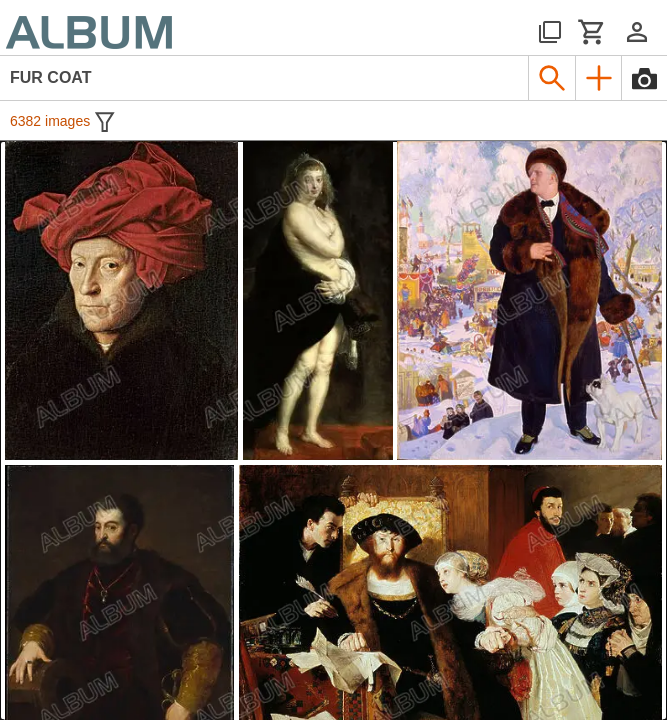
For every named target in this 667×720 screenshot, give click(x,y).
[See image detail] (121, 300)
